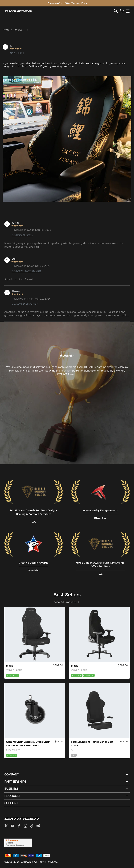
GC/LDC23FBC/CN (23, 235)
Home (6, 30)
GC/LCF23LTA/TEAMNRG (26, 271)
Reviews (18, 30)
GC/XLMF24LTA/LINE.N (25, 304)
